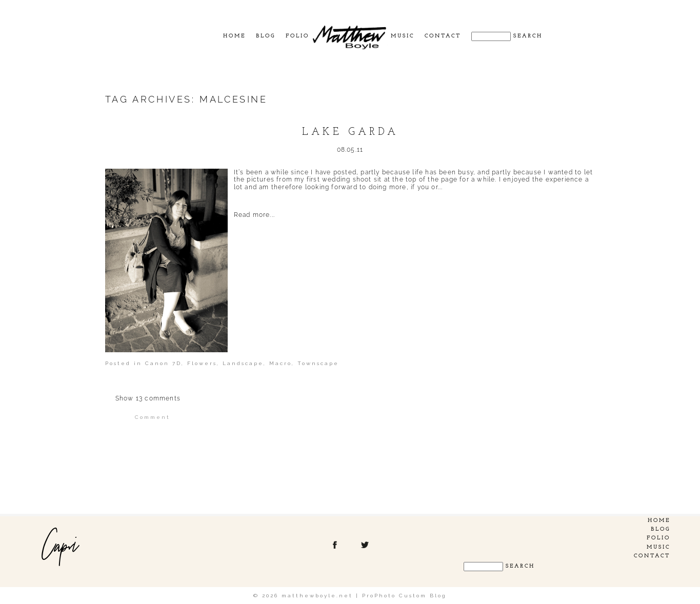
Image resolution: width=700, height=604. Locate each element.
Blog (266, 36)
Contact (443, 36)
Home (234, 36)
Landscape (243, 363)
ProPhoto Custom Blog (404, 596)
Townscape (318, 363)
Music (403, 36)
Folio (297, 36)
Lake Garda (350, 132)
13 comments (148, 398)
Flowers (202, 363)
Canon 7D (163, 363)
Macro (281, 363)
